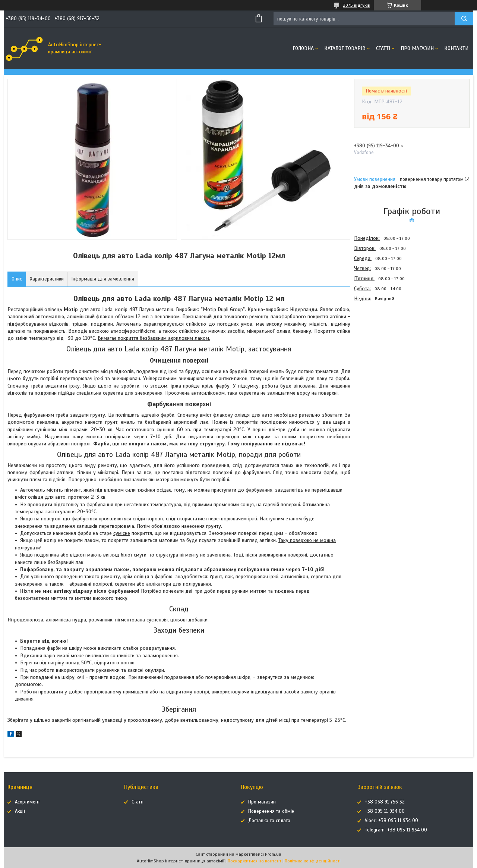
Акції (20, 811)
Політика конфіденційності (313, 861)
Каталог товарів (345, 48)
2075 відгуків (356, 5)
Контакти (456, 48)
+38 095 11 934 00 (385, 811)
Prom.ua (273, 854)
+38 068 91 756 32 (385, 802)
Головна (303, 48)
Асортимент (27, 802)
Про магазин (417, 48)
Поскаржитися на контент (255, 861)
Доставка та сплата (269, 821)
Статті (383, 48)
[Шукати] (464, 19)
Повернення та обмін (271, 811)
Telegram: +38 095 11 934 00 (396, 830)
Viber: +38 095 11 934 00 (391, 821)
